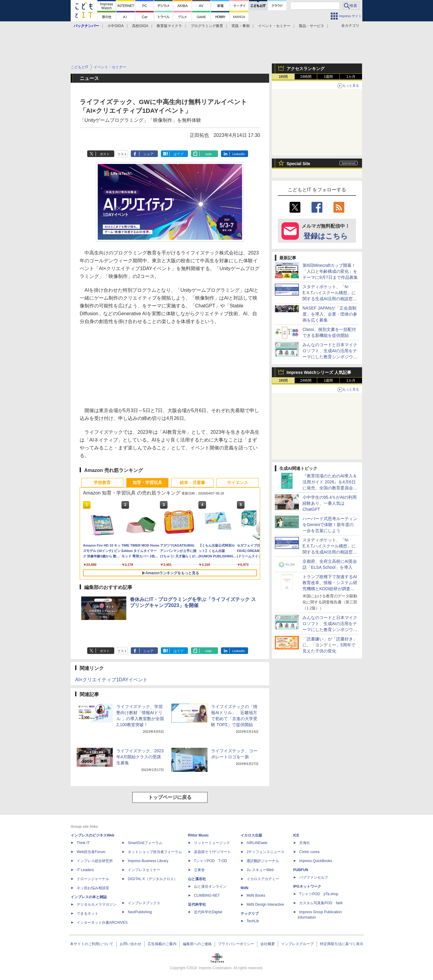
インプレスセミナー (144, 870)
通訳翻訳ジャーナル (263, 861)
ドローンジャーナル (93, 879)
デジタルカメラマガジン (97, 904)
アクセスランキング (306, 69)
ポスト (105, 154)
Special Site (298, 164)
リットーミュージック (212, 843)
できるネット (88, 914)
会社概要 (268, 944)
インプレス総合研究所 (95, 861)
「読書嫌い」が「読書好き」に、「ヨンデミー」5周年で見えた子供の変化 (330, 645)
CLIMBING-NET (207, 895)
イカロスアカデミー (263, 879)
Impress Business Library (148, 861)
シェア (148, 154)
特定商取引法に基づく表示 (342, 944)
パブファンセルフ (314, 877)
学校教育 (102, 482)
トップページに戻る (170, 797)
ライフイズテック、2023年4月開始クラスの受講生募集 (140, 757)
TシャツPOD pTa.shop (319, 894)
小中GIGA (115, 26)
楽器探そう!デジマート (212, 852)
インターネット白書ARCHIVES (102, 923)
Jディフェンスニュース (266, 852)
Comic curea (309, 852)
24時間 (306, 77)
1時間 (283, 77)
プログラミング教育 (207, 26)
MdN (244, 888)
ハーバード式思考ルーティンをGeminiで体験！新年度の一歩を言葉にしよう (330, 525)
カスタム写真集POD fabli (321, 903)
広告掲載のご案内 (162, 944)
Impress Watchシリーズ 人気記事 (319, 372)
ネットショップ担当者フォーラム (155, 852)
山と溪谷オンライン (210, 886)
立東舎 (199, 870)
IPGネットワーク (307, 886)
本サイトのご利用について (92, 944)
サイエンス (238, 482)
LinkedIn (239, 154)
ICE (296, 835)
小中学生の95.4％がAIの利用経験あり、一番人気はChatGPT (330, 503)
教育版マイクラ (169, 26)
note (209, 154)
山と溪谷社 (197, 879)
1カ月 (351, 77)
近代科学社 (197, 904)
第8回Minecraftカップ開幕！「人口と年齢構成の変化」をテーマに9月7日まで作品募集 (330, 271)
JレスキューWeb (260, 870)
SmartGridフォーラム (145, 843)
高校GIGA (140, 26)
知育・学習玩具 (147, 482)
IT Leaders (85, 870)
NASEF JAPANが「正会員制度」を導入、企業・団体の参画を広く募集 (330, 314)
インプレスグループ (297, 944)
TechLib (253, 921)
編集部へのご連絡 (197, 944)
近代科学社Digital (208, 912)
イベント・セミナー (274, 26)
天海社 (305, 843)
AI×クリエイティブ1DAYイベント (111, 680)
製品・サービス (312, 26)
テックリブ (250, 914)
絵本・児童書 (192, 482)
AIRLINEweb (257, 843)
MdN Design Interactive (265, 904)
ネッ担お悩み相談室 (93, 888)
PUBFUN (301, 870)
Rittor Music (198, 835)
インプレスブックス (144, 903)
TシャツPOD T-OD (210, 861)
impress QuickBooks (316, 861)
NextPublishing (140, 912)
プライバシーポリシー (236, 944)
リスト (122, 154)
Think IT (83, 843)
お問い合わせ (131, 944)
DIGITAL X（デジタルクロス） (153, 879)
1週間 (329, 77)
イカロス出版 (251, 835)
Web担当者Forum (91, 852)
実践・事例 (241, 26)
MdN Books (256, 895)
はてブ (178, 154)
